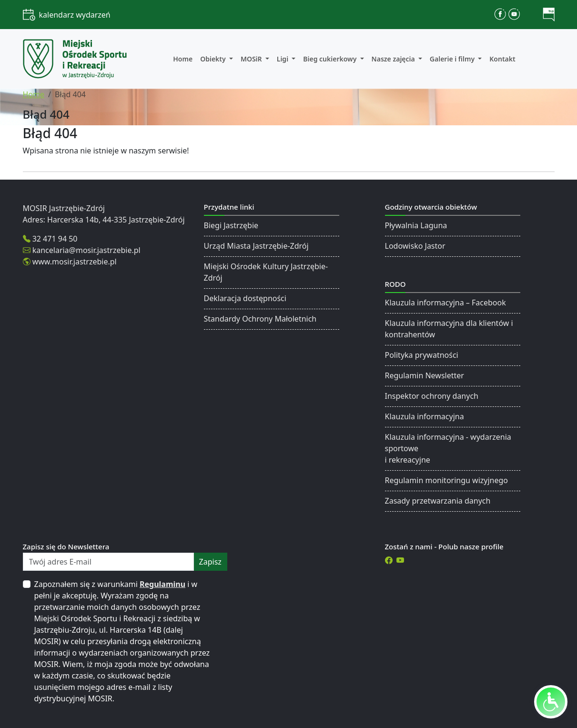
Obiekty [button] (214, 59)
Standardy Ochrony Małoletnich (260, 319)
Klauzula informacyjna (425, 416)
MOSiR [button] (252, 59)
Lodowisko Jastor (415, 246)
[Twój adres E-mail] (108, 562)
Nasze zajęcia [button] (394, 59)
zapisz (210, 562)
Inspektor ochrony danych (432, 396)
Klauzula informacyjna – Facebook (445, 303)
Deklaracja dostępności (245, 298)
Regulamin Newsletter (425, 375)
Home (183, 59)
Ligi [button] (283, 59)
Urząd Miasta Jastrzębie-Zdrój (256, 246)
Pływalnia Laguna (416, 225)
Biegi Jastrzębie (231, 225)
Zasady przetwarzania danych (438, 501)
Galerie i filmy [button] (453, 59)
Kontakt (502, 59)
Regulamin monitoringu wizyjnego (447, 480)
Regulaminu (162, 584)
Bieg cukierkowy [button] (331, 59)
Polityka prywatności (422, 355)
